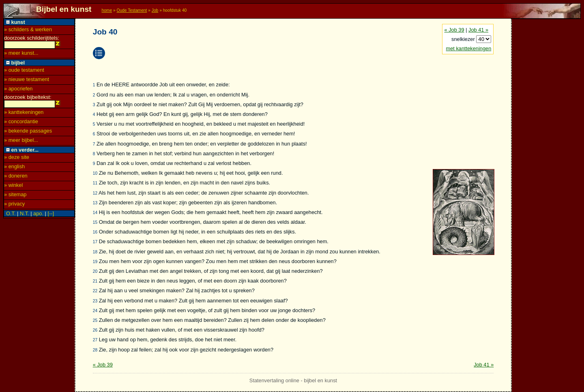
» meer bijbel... (21, 142)
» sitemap (15, 197)
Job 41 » (478, 30)
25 (95, 320)
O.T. (11, 216)
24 (95, 311)
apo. (38, 216)
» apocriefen (18, 90)
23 (95, 301)
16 (95, 232)
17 (95, 242)
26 (95, 330)
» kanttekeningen (24, 115)
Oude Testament (132, 10)
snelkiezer (464, 39)
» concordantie (21, 124)
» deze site (17, 160)
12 (95, 193)
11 (95, 183)
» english (14, 169)
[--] (51, 216)
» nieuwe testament (27, 80)
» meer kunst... (21, 54)
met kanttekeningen (469, 48)
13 (95, 203)
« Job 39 (454, 30)
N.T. (25, 216)
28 (95, 350)
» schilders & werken (28, 29)
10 (95, 173)
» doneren (16, 178)
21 (95, 281)
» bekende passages (28, 133)
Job (155, 10)
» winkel (13, 187)
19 (95, 262)
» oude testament (24, 71)
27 (95, 340)
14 (95, 213)
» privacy (14, 206)
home (107, 10)
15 (95, 222)
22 (95, 291)
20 (95, 271)
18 (95, 252)
